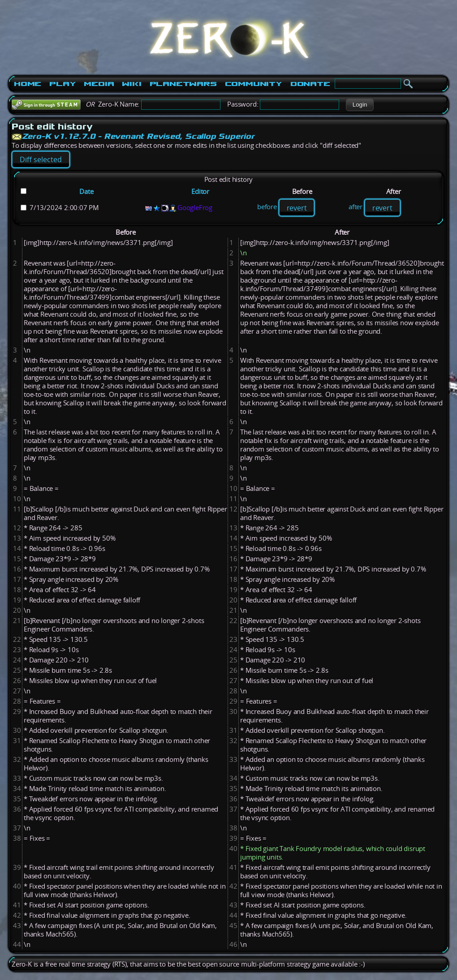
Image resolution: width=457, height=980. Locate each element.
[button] (360, 105)
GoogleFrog (195, 208)
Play (63, 84)
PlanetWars (183, 84)
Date (86, 191)
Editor (200, 191)
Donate (310, 84)
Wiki (131, 84)
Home (28, 84)
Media (99, 84)
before (267, 207)
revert (297, 208)
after (356, 207)
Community (254, 84)
